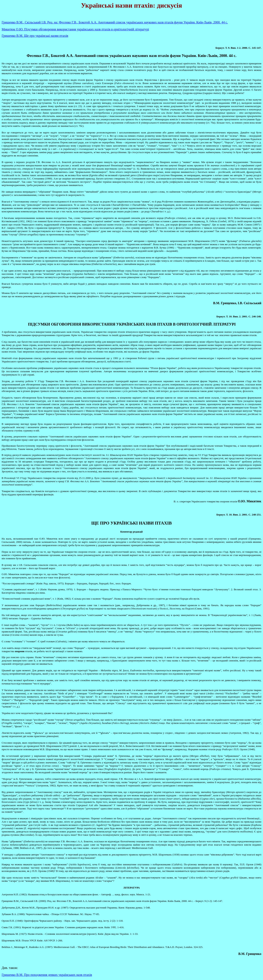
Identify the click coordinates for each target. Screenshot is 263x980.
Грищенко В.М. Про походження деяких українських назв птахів (47, 975)
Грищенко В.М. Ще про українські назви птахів (35, 36)
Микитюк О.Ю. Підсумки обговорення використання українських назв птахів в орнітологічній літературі (75, 29)
